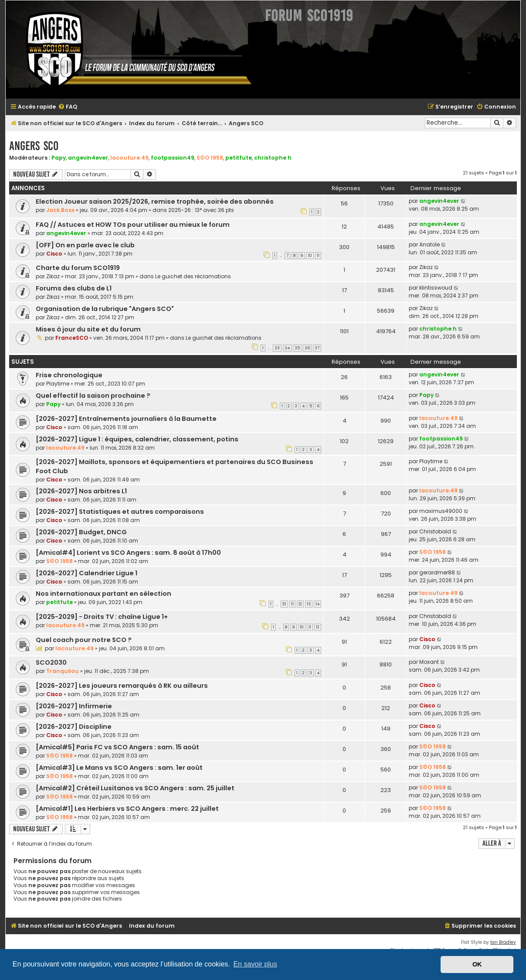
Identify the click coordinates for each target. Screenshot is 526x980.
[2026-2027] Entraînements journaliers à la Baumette (126, 419)
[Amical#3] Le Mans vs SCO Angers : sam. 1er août (119, 768)
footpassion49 (173, 158)
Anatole (429, 244)
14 (317, 604)
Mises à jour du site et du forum (88, 329)
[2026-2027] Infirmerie (74, 706)
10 (310, 256)
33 (277, 348)
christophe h (273, 158)
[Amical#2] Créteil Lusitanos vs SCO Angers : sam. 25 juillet (135, 788)
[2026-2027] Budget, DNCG (81, 532)
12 (300, 604)
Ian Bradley (503, 942)
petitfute (239, 158)
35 (297, 348)
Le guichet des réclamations (193, 276)
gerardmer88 (437, 572)
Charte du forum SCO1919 (78, 268)
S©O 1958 (210, 158)
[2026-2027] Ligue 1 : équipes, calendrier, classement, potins (137, 439)
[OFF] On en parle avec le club (85, 245)
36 (307, 348)
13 (309, 604)
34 (287, 348)
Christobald (435, 531)
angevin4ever (88, 158)
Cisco (54, 254)
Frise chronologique (69, 375)
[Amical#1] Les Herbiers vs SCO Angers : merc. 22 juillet (127, 809)
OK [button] (477, 964)
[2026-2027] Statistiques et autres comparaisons (120, 512)
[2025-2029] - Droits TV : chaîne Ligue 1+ (102, 617)
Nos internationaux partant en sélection (104, 594)
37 (317, 348)
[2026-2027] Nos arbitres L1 (81, 491)
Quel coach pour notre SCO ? (84, 640)
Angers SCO (34, 146)
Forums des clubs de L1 (74, 288)
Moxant (429, 662)
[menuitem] (68, 107)
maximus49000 (441, 511)
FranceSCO (72, 338)
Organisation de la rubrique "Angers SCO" (105, 309)
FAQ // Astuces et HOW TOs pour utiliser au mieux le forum (133, 225)
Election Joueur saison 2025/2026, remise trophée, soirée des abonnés (155, 201)
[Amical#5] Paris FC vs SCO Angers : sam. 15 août (117, 747)
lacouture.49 (129, 158)
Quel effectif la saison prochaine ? (93, 396)
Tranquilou (63, 671)
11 (318, 256)
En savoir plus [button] (255, 964)
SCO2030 (51, 662)
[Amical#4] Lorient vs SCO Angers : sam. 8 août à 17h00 (128, 553)
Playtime (58, 384)
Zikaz (53, 276)
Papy (59, 158)
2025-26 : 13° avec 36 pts (201, 210)
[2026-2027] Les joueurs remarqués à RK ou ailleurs (122, 686)
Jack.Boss (60, 210)
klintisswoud (436, 288)
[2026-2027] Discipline (74, 727)
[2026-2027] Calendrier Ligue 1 (87, 573)
